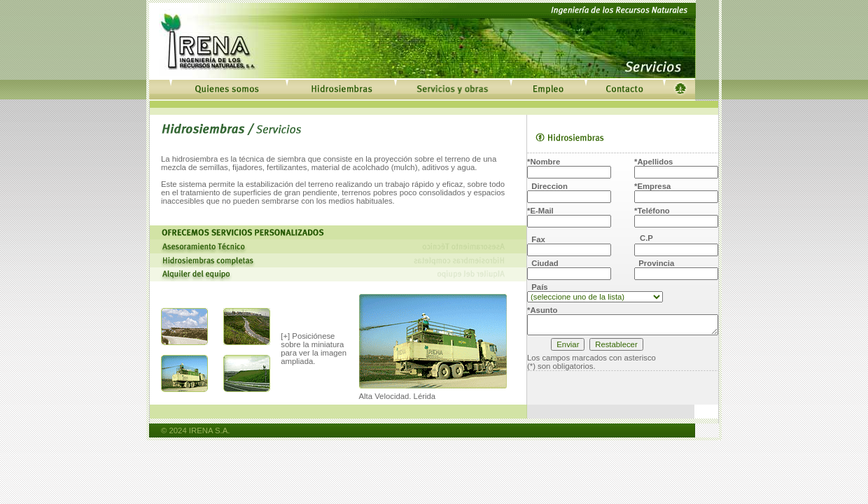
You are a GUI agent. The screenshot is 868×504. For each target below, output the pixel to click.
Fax (536, 239)
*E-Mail (540, 211)
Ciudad (543, 263)
